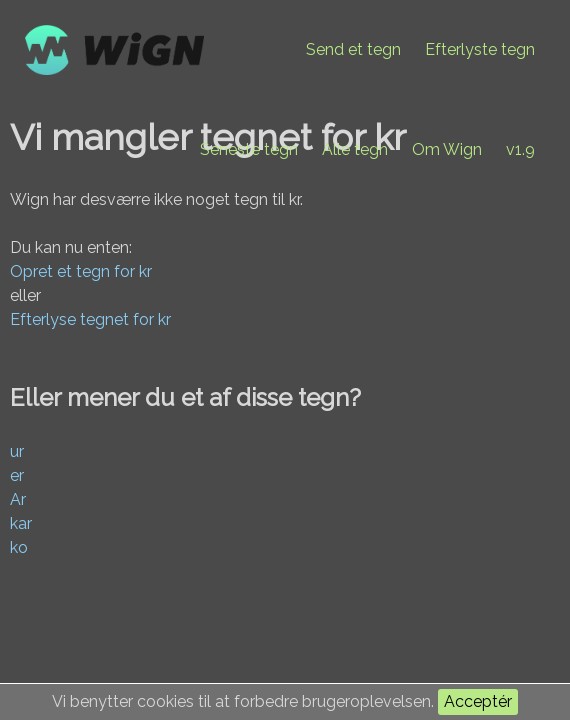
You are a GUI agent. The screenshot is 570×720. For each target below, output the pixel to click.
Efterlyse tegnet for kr (90, 319)
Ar (18, 499)
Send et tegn (353, 49)
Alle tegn (355, 149)
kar (21, 523)
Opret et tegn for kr (81, 271)
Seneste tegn (249, 149)
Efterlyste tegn (480, 49)
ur (17, 451)
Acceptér (478, 701)
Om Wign (447, 149)
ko (19, 547)
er (17, 475)
